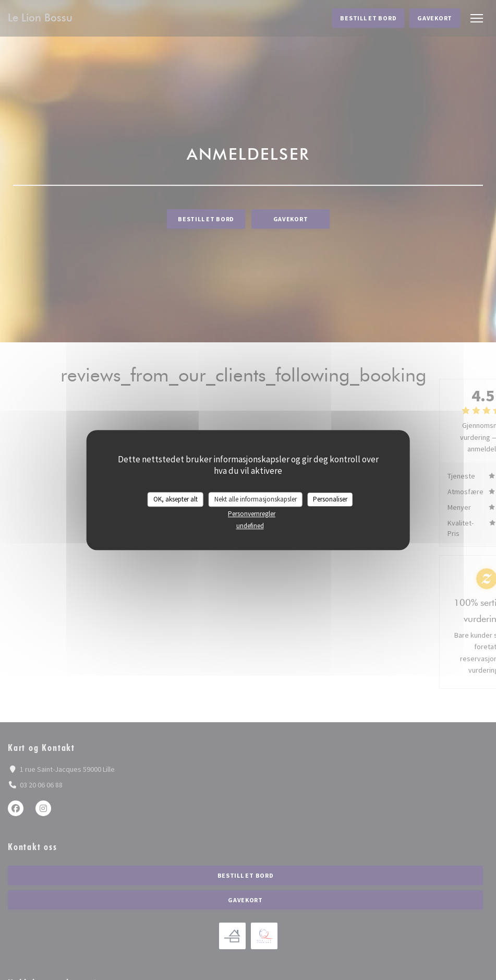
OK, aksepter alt (176, 499)
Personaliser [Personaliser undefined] (330, 499)
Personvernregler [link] (252, 514)
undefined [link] (250, 526)
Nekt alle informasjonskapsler (256, 499)
